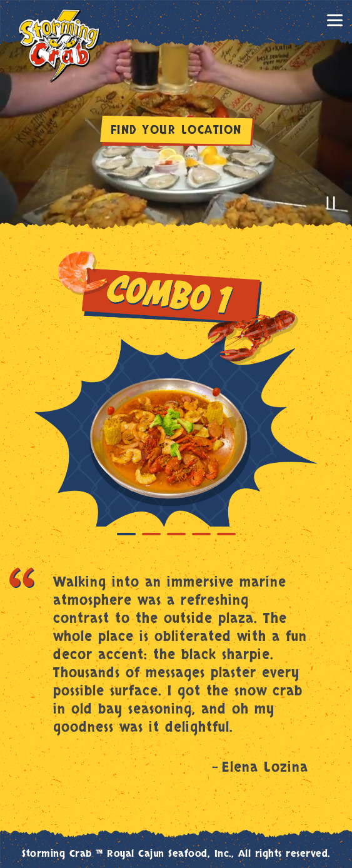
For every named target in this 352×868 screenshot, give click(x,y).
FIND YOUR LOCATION (176, 130)
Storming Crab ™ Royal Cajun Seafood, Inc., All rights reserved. (176, 854)
